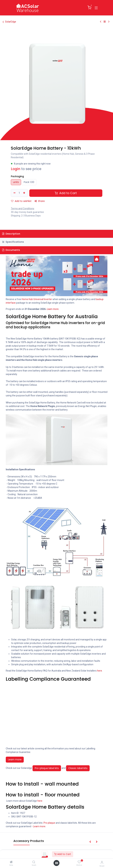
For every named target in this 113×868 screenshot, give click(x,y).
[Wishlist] (79, 862)
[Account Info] (102, 862)
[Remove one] (14, 193)
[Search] (34, 862)
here (100, 671)
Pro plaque (49, 823)
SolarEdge (9, 22)
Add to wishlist (21, 201)
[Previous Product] (101, 22)
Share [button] (40, 201)
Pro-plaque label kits (47, 768)
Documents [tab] (11, 250)
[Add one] (25, 193)
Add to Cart (63, 854)
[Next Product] (109, 22)
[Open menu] (57, 863)
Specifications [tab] (13, 242)
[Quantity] (19, 193)
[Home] (11, 862)
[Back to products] (105, 22)
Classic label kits (78, 768)
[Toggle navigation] (96, 8)
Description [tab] (11, 234)
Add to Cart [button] (66, 193)
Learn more (15, 760)
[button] (90, 842)
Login (16, 169)
